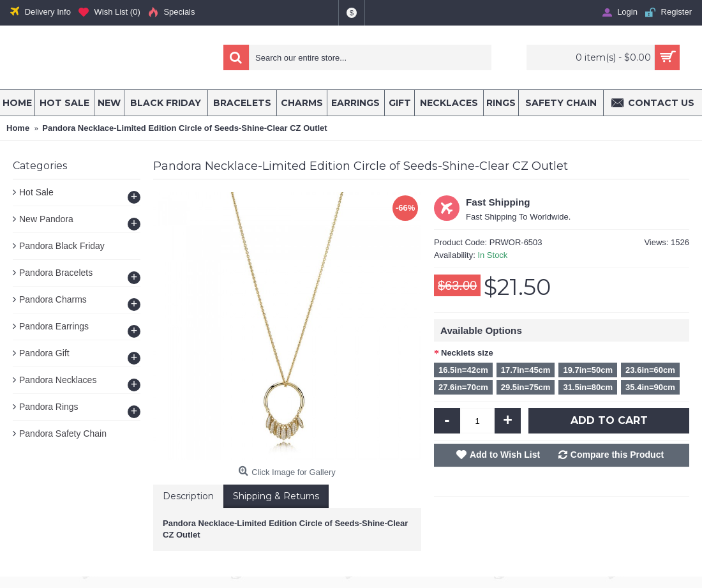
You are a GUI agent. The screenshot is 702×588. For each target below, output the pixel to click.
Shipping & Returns (276, 496)
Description (188, 496)
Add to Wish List (505, 455)
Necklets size (467, 353)
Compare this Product (617, 455)
